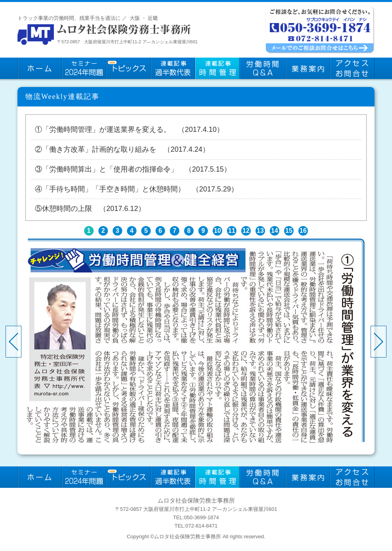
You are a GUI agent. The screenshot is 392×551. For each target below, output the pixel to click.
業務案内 (308, 68)
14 (275, 231)
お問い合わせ (352, 68)
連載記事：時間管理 (217, 68)
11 (232, 231)
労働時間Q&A (263, 68)
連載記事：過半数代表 (173, 68)
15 (289, 231)
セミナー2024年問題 (84, 68)
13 (260, 231)
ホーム (40, 68)
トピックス (129, 68)
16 (303, 231)
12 (246, 231)
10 (217, 231)
